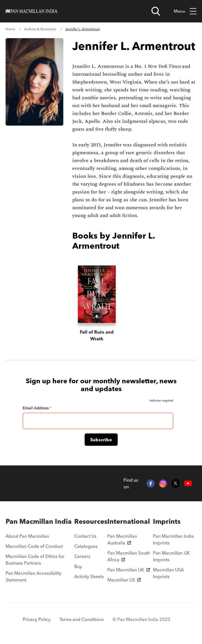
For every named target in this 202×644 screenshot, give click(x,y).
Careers (82, 556)
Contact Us (85, 536)
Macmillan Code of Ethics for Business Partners (35, 560)
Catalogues (86, 546)
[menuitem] (40, 521)
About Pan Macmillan (27, 536)
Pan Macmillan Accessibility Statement (33, 576)
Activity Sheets (89, 576)
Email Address (37, 408)
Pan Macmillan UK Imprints (171, 556)
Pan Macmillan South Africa (129, 556)
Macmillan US (124, 580)
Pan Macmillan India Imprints (173, 539)
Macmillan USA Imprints (168, 573)
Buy (78, 566)
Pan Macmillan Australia (122, 539)
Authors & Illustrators (40, 29)
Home (10, 29)
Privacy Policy (37, 619)
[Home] (32, 11)
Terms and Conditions (82, 619)
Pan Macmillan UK (129, 570)
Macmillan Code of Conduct (34, 546)
